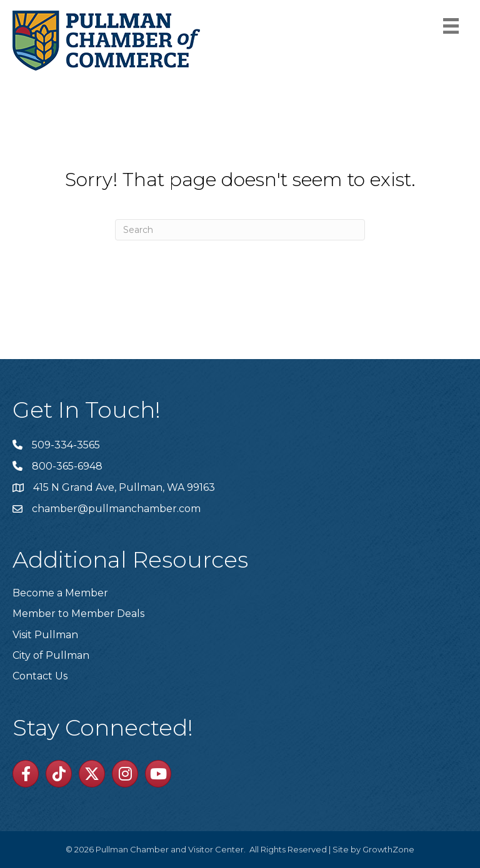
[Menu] (451, 26)
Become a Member (60, 593)
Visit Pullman (45, 635)
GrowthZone (388, 849)
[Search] (240, 230)
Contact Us (40, 676)
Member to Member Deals (78, 614)
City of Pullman (51, 655)
